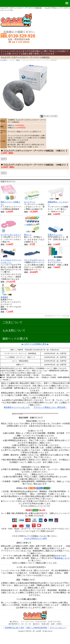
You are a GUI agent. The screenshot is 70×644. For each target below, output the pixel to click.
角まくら (28, 235)
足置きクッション (55, 235)
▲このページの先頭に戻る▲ (35, 344)
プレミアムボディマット (34, 260)
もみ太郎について (14, 330)
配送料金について (62, 558)
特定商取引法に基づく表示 (15, 628)
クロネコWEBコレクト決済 (35, 538)
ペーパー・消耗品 (15, 60)
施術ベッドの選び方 (15, 339)
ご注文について (12, 322)
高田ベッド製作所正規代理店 (37, 628)
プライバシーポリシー (58, 628)
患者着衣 (4, 297)
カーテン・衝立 (54, 260)
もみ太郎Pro (4, 60)
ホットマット (30, 202)
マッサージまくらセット (11, 235)
